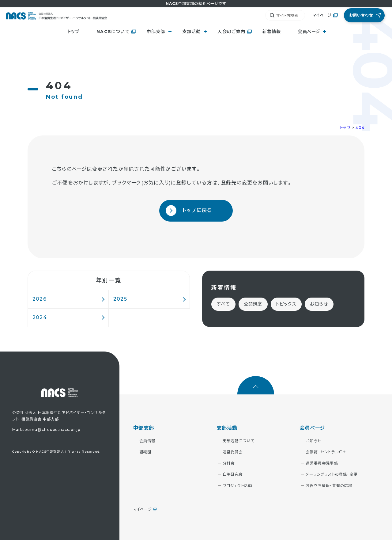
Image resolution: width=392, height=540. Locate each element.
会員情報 (147, 441)
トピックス (286, 304)
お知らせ (319, 304)
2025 (120, 299)
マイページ (322, 15)
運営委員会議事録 (322, 463)
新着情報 (272, 32)
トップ (74, 32)
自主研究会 (233, 474)
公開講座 (253, 304)
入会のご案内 (231, 32)
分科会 (229, 463)
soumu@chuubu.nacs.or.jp (51, 430)
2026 (40, 299)
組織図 (145, 452)
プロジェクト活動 (237, 486)
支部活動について (239, 441)
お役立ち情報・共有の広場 (329, 486)
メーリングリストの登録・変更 (332, 474)
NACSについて (113, 32)
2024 (40, 317)
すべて (223, 304)
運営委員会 (233, 452)
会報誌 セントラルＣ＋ (326, 452)
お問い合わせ (361, 15)
